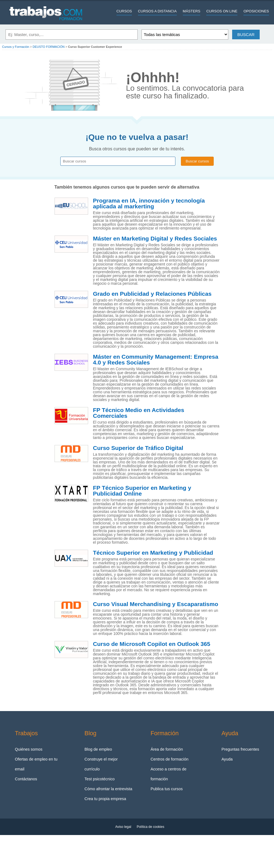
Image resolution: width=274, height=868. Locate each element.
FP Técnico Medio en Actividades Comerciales (139, 413)
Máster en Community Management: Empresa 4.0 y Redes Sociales (156, 360)
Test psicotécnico (100, 779)
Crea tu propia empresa (105, 799)
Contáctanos (26, 779)
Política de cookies (150, 827)
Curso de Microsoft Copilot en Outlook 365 (152, 644)
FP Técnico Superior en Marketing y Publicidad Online (142, 491)
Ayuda (227, 759)
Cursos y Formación (16, 47)
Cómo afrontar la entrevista (108, 789)
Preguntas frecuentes (240, 749)
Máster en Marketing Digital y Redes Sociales (155, 239)
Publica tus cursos (167, 789)
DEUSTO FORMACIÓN (48, 47)
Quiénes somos (29, 749)
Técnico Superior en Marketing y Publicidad (153, 553)
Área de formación (167, 749)
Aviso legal (123, 827)
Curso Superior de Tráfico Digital (138, 448)
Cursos (124, 11)
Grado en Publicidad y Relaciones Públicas (152, 294)
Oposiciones (256, 11)
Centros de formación (170, 759)
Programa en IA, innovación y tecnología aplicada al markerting (149, 204)
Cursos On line (222, 11)
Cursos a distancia (157, 11)
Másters (192, 11)
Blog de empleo (98, 749)
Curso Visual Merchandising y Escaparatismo (156, 604)
